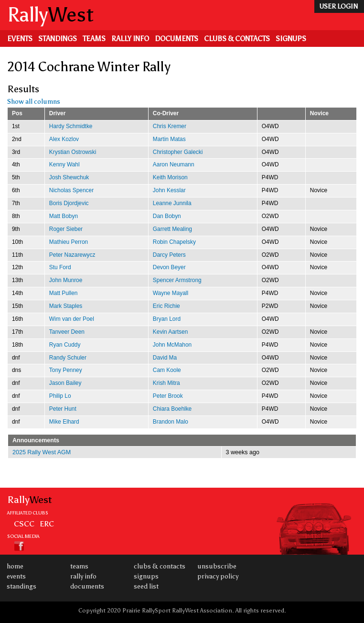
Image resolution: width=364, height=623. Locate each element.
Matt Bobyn (64, 216)
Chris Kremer (170, 126)
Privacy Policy (218, 576)
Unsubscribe (217, 566)
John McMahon (172, 345)
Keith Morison (170, 177)
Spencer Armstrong (177, 280)
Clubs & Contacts (237, 39)
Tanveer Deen (67, 332)
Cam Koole (167, 370)
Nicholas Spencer (71, 190)
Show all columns (34, 102)
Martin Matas (169, 139)
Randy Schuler (68, 358)
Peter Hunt (63, 409)
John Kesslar (169, 190)
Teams (94, 39)
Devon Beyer (169, 267)
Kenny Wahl (64, 164)
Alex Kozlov (64, 139)
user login (338, 6)
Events (20, 39)
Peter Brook (168, 396)
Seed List (146, 586)
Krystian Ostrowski (73, 152)
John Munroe (66, 280)
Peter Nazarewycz (72, 255)
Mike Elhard (64, 422)
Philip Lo (60, 396)
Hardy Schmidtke (71, 126)
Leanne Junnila (172, 203)
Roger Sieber (66, 229)
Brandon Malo (171, 422)
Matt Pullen (64, 293)
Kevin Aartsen (170, 332)
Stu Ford (60, 267)
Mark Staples (66, 306)
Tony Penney (66, 370)
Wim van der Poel (72, 319)
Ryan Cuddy (65, 345)
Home (15, 566)
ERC (47, 524)
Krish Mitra (166, 383)
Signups (291, 39)
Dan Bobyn (167, 216)
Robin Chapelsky (174, 242)
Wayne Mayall (171, 293)
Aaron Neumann (174, 164)
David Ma (165, 358)
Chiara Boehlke (172, 409)
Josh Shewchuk (69, 177)
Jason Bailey (65, 383)
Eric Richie (166, 306)
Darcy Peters (169, 255)
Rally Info (130, 39)
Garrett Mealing (172, 229)
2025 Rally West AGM (42, 452)
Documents (177, 39)
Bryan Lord (167, 319)
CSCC (24, 524)
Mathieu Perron (69, 242)
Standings (58, 39)
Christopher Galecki (178, 152)
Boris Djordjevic (69, 203)
